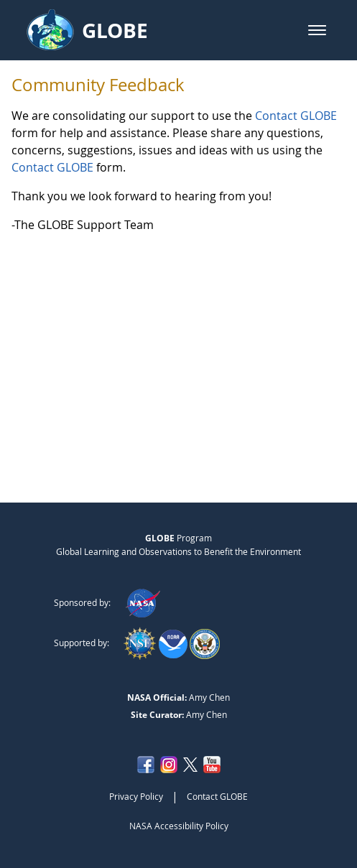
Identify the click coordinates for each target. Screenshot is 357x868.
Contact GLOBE (296, 116)
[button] (317, 30)
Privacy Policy (136, 796)
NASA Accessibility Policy (179, 826)
